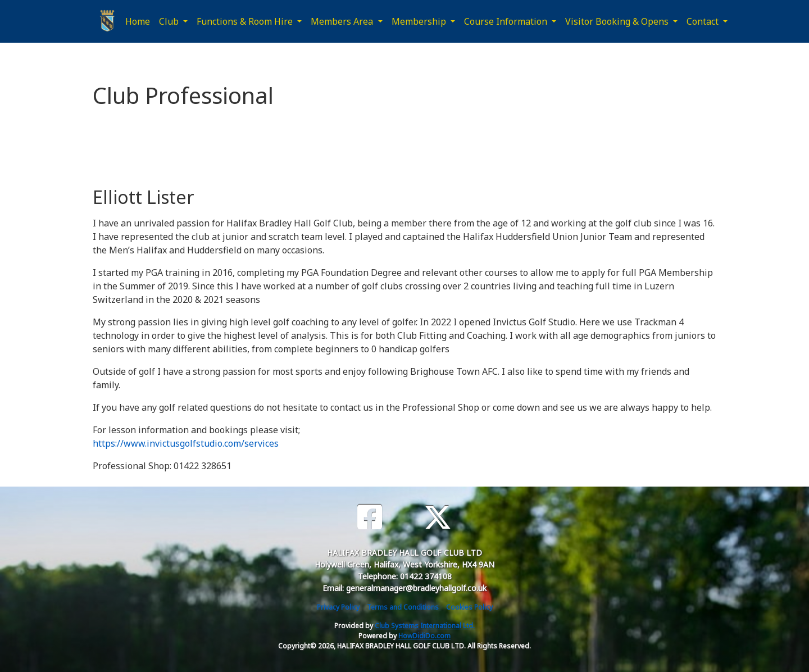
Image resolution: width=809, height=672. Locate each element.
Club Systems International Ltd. (425, 626)
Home (138, 21)
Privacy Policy (338, 607)
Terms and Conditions (403, 607)
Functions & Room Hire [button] (246, 21)
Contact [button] (704, 21)
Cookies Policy (469, 607)
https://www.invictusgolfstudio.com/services (186, 443)
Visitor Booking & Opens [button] (618, 21)
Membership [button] (420, 21)
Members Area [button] (343, 21)
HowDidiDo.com (424, 636)
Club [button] (170, 21)
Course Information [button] (507, 21)
